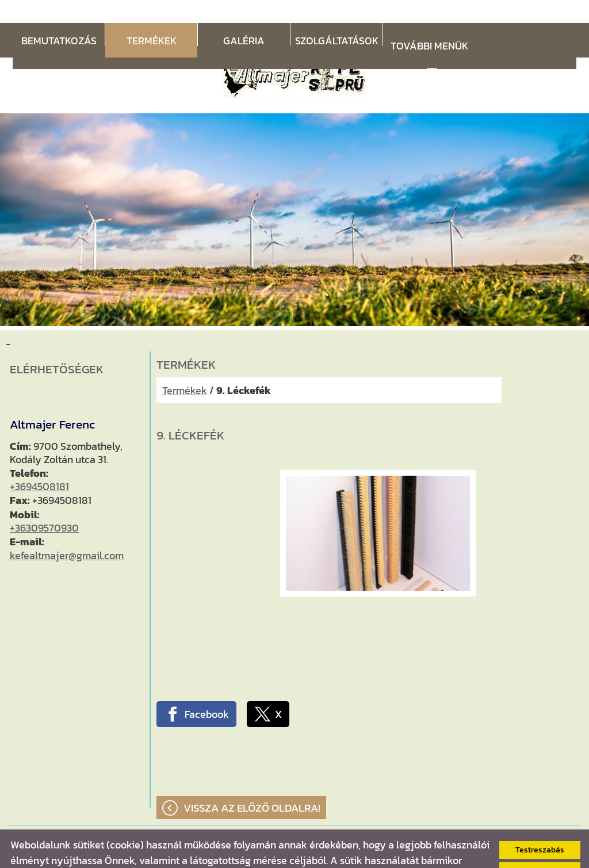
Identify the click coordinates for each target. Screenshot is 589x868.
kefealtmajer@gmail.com (67, 532)
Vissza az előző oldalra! (252, 785)
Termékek (185, 367)
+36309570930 (44, 505)
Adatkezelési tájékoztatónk (303, 853)
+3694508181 (39, 463)
